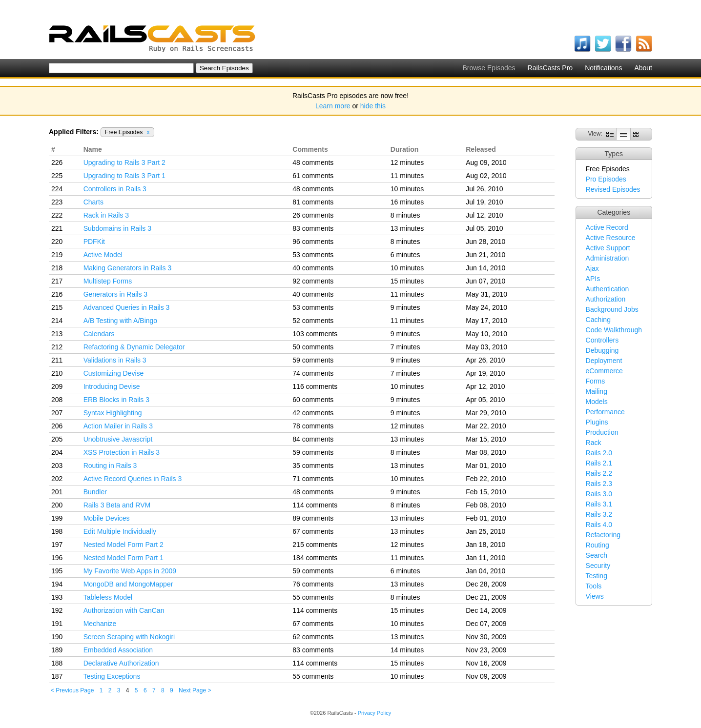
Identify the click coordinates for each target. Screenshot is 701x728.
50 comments (313, 347)
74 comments (313, 373)
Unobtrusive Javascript (118, 439)
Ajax (592, 268)
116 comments (315, 386)
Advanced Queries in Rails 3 (127, 307)
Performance (605, 412)
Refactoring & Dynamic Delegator (134, 347)
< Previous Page (72, 690)
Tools (594, 586)
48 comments (313, 162)
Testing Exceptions (112, 676)
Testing (597, 576)
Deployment (604, 361)
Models (597, 402)
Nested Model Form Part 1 (124, 558)
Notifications (603, 68)
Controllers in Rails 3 (115, 189)
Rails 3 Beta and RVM (117, 505)
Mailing (597, 391)
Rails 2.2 (599, 473)
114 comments (315, 505)
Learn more (333, 106)
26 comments (313, 215)
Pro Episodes (606, 179)
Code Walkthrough (614, 330)
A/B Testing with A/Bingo (121, 321)
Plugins (597, 422)
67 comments (313, 531)
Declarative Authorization (121, 663)
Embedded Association (118, 650)
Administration (608, 258)
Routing (598, 545)
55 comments (313, 597)
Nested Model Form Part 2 (124, 545)
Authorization (606, 299)
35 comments (313, 465)
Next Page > (195, 690)
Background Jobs (612, 309)
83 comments (313, 228)
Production (602, 432)
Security (598, 566)
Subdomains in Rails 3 (117, 228)
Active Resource (611, 238)
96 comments (313, 242)
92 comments (313, 281)
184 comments (315, 558)
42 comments (313, 413)
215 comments (315, 545)
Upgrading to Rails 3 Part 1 (124, 176)
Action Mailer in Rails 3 (118, 426)
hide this (373, 106)
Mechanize (100, 624)
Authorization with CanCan (124, 610)
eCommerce (604, 371)
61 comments (313, 176)
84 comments (313, 439)
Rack (594, 443)
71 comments (313, 479)
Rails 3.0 (599, 494)
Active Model (103, 255)
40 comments (313, 268)
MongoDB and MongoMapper (128, 584)
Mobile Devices (107, 518)
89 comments (313, 518)
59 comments (313, 360)
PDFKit (94, 242)
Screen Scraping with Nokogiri (129, 637)
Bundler (95, 492)
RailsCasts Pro (550, 68)
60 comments (313, 400)
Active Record (607, 227)
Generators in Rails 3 (116, 294)
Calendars (99, 334)
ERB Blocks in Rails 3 (116, 400)
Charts (93, 202)
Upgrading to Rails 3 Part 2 (124, 162)
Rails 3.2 (599, 514)
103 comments (315, 334)
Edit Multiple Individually (120, 531)
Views (595, 596)
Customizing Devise (114, 373)
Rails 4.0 (599, 525)
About (643, 68)
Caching (598, 320)
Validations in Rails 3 (115, 360)
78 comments (313, 426)
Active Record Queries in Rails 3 (133, 479)
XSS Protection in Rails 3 (122, 452)
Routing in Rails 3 (110, 465)
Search (597, 555)
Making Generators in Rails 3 (128, 268)
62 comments (313, 637)
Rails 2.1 (599, 463)
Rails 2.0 (599, 453)
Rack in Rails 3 (106, 215)
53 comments (313, 255)
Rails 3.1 (599, 504)
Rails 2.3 (599, 484)
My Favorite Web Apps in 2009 (130, 571)
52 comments (313, 321)
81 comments (313, 202)
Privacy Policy (374, 713)
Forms (596, 381)
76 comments (313, 584)
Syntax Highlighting (113, 413)
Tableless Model (108, 597)
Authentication (608, 289)
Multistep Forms (108, 281)
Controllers (602, 340)
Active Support (608, 248)
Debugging (602, 350)
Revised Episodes (613, 189)
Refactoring (603, 535)
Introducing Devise (112, 386)
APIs (593, 279)
